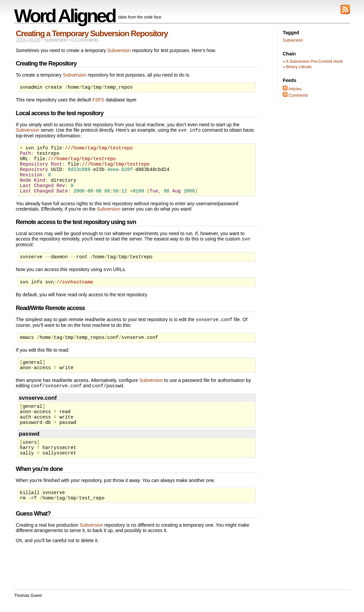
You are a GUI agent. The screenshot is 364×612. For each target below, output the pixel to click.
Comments (295, 95)
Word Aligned (65, 16)
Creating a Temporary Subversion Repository (92, 33)
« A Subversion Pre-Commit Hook (313, 61)
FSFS (98, 101)
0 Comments (85, 40)
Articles (292, 89)
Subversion (55, 40)
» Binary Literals (297, 67)
